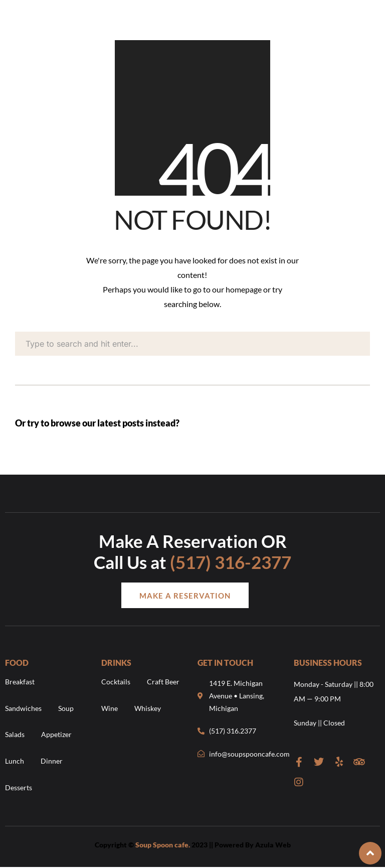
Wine (110, 708)
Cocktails (116, 682)
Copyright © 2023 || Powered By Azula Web (193, 845)
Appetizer (56, 734)
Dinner (52, 761)
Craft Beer (163, 682)
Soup (66, 708)
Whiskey (148, 708)
